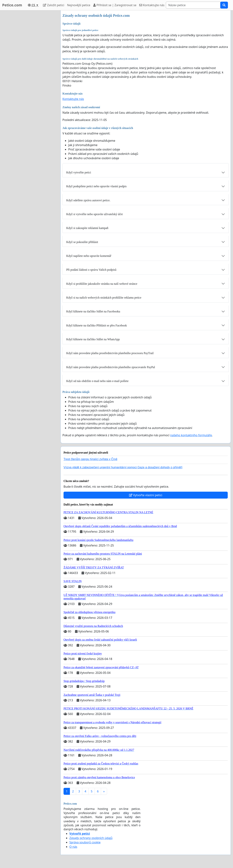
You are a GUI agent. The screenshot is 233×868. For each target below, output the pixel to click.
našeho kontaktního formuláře (191, 435)
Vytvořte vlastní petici (146, 495)
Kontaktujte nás (152, 5)
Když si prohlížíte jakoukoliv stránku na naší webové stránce (102, 284)
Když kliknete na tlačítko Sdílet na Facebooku (93, 311)
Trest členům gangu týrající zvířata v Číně (90, 459)
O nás (73, 847)
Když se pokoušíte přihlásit (82, 242)
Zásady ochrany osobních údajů (91, 838)
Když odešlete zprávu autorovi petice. (88, 200)
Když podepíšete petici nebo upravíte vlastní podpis (96, 186)
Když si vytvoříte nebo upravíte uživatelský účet (94, 214)
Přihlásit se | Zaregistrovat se (115, 5)
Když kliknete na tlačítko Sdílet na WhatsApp (93, 339)
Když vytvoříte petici (79, 172)
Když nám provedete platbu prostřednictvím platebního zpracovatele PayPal (111, 367)
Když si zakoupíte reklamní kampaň (87, 228)
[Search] (193, 5)
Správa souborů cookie (85, 842)
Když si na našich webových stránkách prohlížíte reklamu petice (104, 298)
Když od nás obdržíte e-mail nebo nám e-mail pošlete (97, 381)
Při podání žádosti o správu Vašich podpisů (91, 270)
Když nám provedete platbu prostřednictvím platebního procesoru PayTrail (110, 353)
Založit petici (54, 5)
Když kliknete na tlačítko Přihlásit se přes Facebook (97, 325)
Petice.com (12, 5)
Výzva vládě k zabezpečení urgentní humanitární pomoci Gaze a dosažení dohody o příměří (123, 467)
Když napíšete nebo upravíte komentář (89, 256)
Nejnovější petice (79, 5)
